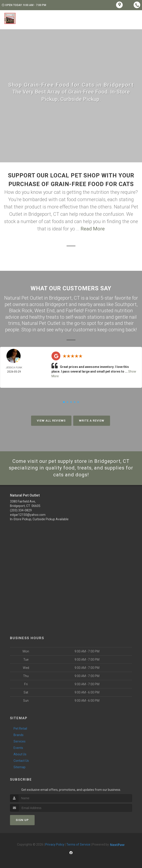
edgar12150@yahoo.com (28, 515)
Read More (93, 229)
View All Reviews (51, 421)
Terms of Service (78, 844)
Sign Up (22, 820)
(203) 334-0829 (21, 510)
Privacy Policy (55, 844)
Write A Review (92, 421)
